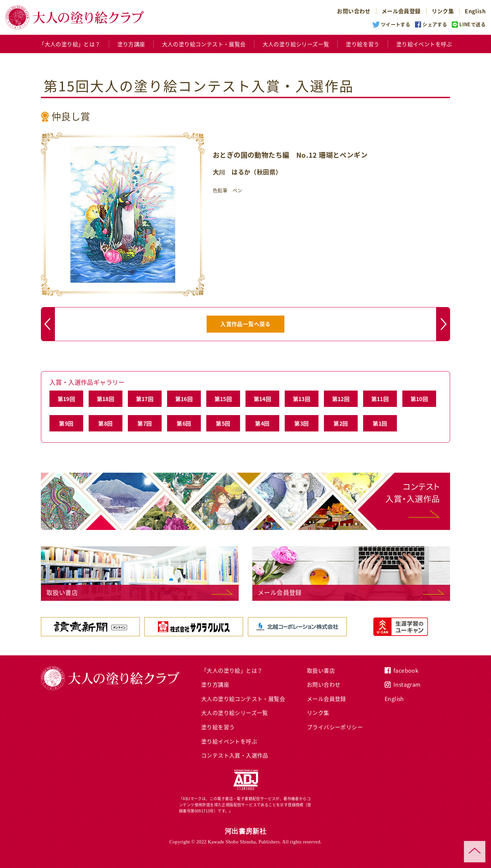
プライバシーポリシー (335, 727)
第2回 (341, 423)
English (475, 11)
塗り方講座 (131, 44)
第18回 (106, 399)
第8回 (105, 423)
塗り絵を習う (362, 44)
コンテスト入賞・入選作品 (235, 755)
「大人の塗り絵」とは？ (70, 44)
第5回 (223, 423)
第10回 (419, 399)
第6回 (184, 423)
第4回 (262, 423)
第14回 (263, 399)
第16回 (184, 399)
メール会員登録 (401, 11)
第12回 (341, 399)
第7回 (145, 423)
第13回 (302, 399)
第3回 (301, 423)
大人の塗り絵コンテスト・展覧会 (204, 44)
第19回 (66, 399)
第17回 (145, 399)
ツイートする (396, 24)
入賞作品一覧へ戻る (245, 324)
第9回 (66, 423)
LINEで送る (472, 24)
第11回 (380, 399)
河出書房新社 (245, 831)
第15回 (223, 399)
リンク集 (443, 11)
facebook (406, 670)
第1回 (380, 423)
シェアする (435, 24)
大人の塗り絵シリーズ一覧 (296, 44)
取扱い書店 (321, 670)
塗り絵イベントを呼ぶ (424, 44)
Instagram (407, 684)
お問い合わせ (354, 11)
